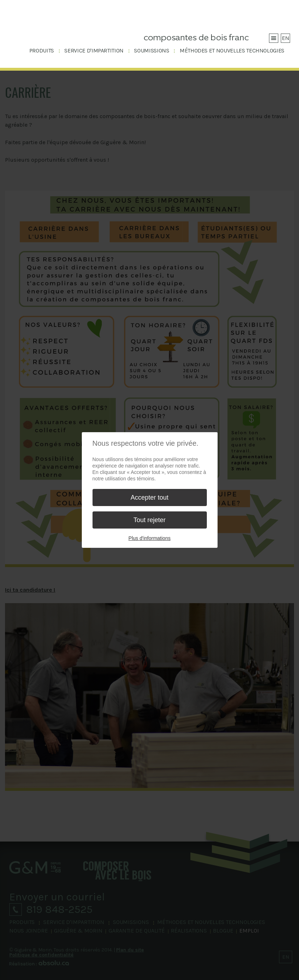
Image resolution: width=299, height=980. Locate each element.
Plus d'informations (150, 538)
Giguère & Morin (47, 26)
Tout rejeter (149, 520)
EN (286, 38)
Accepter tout (149, 497)
